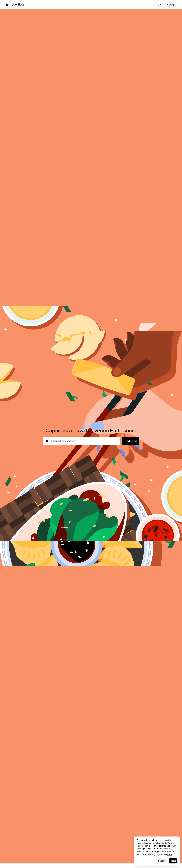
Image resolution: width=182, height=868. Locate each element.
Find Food (131, 441)
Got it (173, 861)
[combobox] (84, 441)
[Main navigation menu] (7, 5)
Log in (159, 5)
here (170, 854)
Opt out (162, 861)
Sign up (171, 5)
